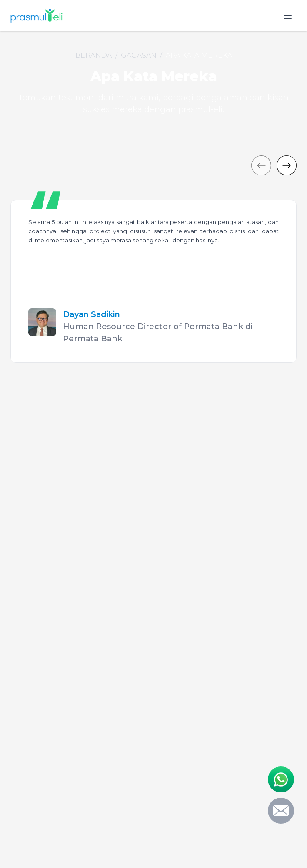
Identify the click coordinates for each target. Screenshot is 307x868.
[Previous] (261, 165)
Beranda (93, 55)
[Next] (287, 165)
